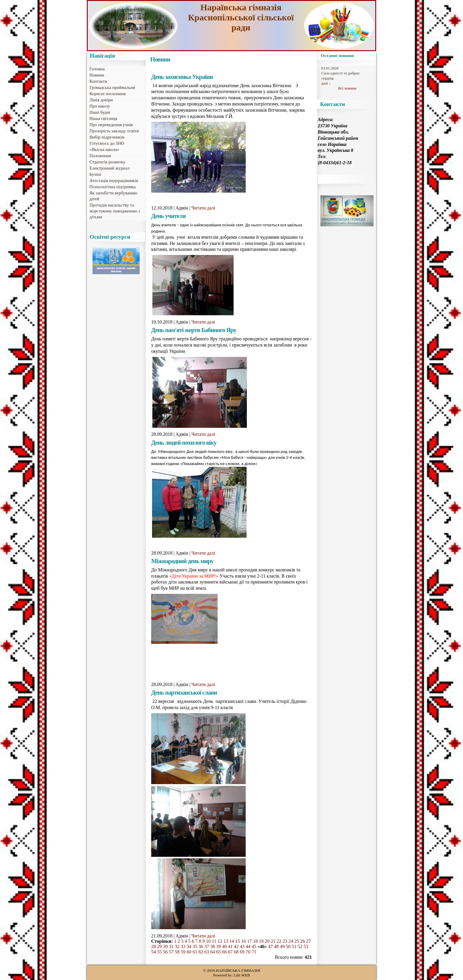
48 (276, 946)
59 (183, 952)
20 (267, 941)
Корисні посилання (108, 94)
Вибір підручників (107, 137)
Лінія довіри (101, 100)
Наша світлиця (103, 118)
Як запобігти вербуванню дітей (113, 196)
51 (294, 946)
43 (242, 946)
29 (159, 946)
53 (306, 946)
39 (219, 946)
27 (309, 941)
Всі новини (347, 88)
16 (244, 941)
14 (232, 941)
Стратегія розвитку (107, 162)
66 (224, 952)
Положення (100, 156)
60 (189, 952)
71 (254, 952)
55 (159, 952)
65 (219, 952)
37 (207, 946)
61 (195, 952)
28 (154, 946)
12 (220, 941)
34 (189, 946)
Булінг (96, 174)
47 (270, 946)
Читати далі (203, 208)
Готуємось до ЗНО (107, 143)
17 (250, 941)
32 (177, 946)
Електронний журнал (110, 168)
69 (242, 952)
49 (282, 946)
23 (285, 941)
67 (230, 952)
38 (213, 946)
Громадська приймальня (112, 87)
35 (195, 946)
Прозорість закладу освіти (114, 131)
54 (154, 952)
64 (213, 952)
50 (288, 946)
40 (224, 946)
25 (297, 941)
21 (273, 941)
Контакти (98, 81)
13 (226, 941)
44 (248, 946)
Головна (97, 69)
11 (214, 941)
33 (183, 946)
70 (248, 952)
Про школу (100, 106)
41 (230, 946)
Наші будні (100, 112)
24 (291, 941)
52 (300, 946)
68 (236, 952)
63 (207, 952)
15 (238, 941)
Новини (97, 75)
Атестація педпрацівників (114, 181)
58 (177, 952)
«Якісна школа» (104, 149)
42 (236, 946)
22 (279, 941)
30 (165, 946)
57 (171, 952)
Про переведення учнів (111, 125)
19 (261, 941)
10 (208, 941)
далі (325, 83)
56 (165, 952)
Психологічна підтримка (113, 187)
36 (201, 946)
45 (254, 946)
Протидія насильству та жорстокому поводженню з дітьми (115, 211)
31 (171, 946)
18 (255, 941)
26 (303, 941)
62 (201, 952)
